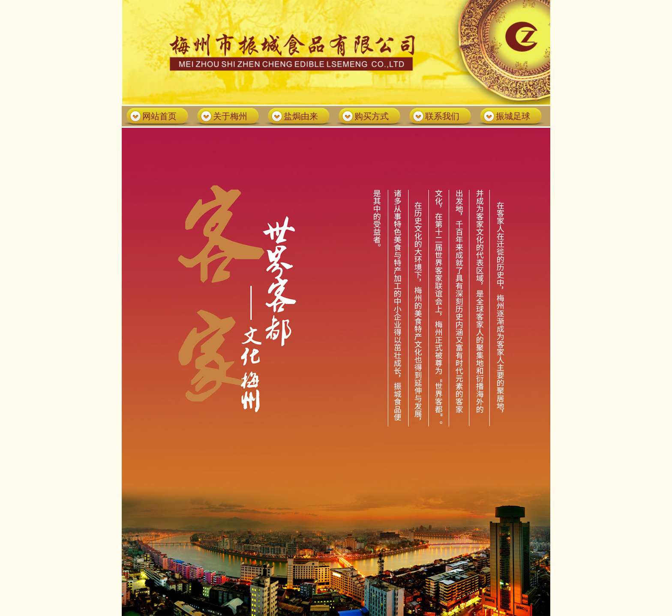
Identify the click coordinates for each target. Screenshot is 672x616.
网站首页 (159, 116)
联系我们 (442, 116)
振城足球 (513, 116)
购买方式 (372, 116)
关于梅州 (230, 116)
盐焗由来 (301, 116)
